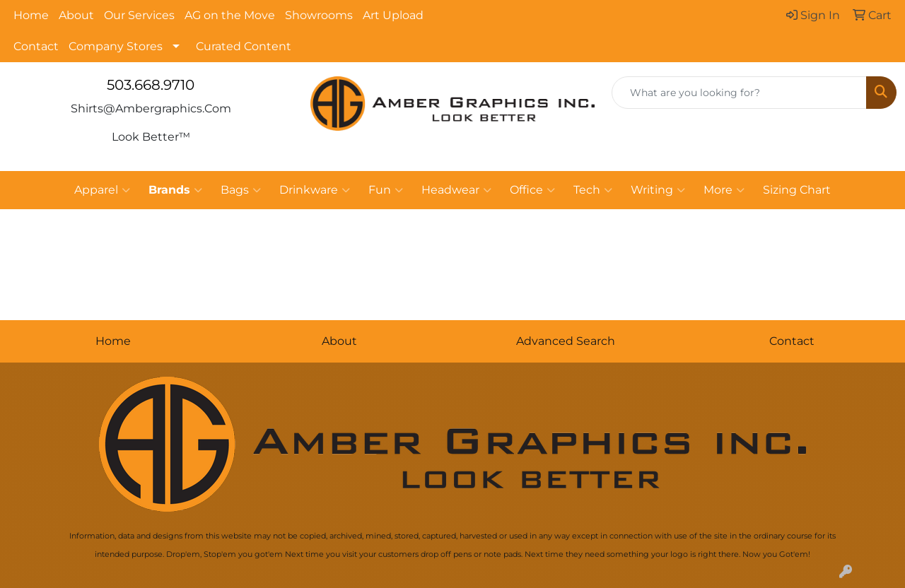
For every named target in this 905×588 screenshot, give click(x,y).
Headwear (456, 190)
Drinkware (315, 190)
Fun (386, 190)
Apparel (102, 190)
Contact (36, 46)
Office (532, 190)
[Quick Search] (739, 93)
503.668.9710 (151, 85)
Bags (241, 190)
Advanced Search (566, 341)
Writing (658, 190)
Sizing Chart (797, 190)
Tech (593, 190)
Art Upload (393, 15)
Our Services (139, 15)
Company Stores (116, 46)
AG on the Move (230, 15)
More (724, 190)
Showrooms (319, 15)
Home (31, 15)
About (76, 15)
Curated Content (244, 46)
